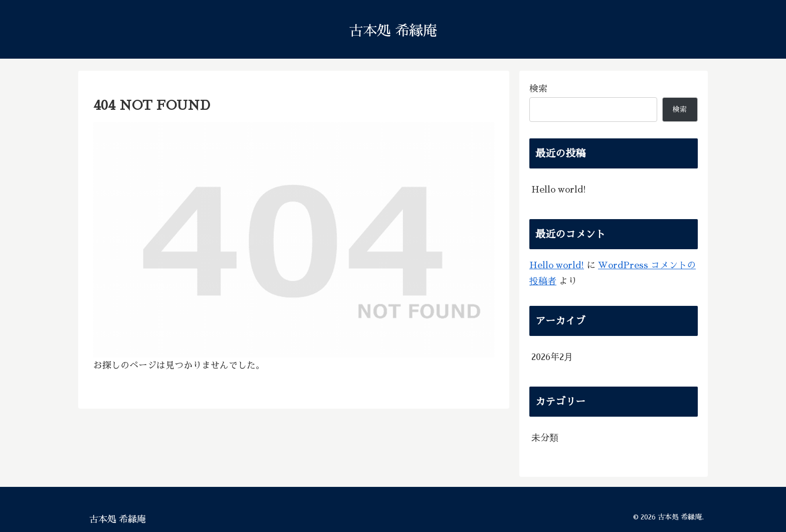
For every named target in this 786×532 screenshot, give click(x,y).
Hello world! (559, 190)
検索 (538, 89)
